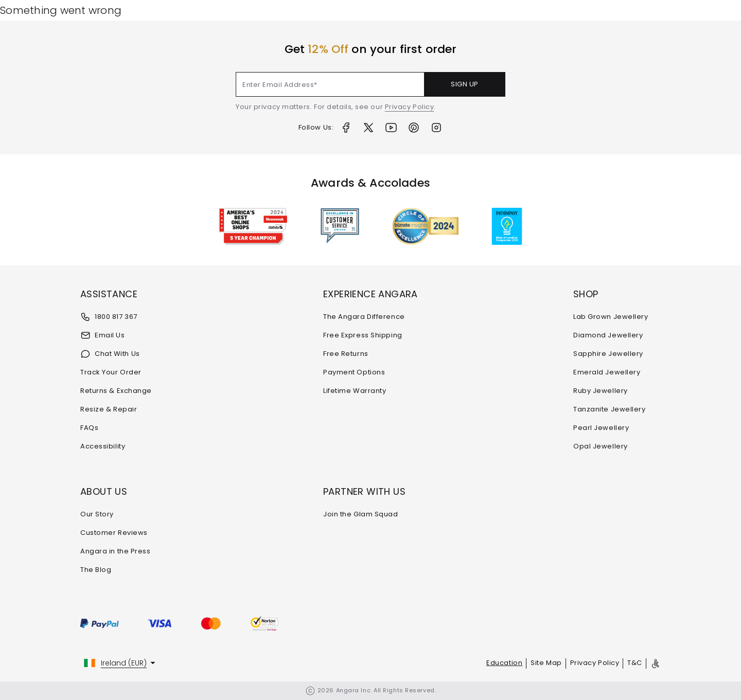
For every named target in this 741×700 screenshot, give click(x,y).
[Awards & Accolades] (340, 226)
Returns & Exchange (116, 391)
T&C (635, 663)
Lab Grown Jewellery (611, 317)
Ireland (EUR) (124, 663)
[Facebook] (346, 128)
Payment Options (354, 372)
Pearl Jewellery (601, 428)
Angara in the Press (115, 551)
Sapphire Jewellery (608, 354)
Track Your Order (111, 372)
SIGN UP (465, 84)
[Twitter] (368, 128)
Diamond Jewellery (608, 335)
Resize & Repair (109, 409)
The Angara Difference (364, 317)
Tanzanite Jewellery (609, 409)
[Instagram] (436, 128)
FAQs (89, 428)
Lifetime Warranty (355, 391)
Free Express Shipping (363, 335)
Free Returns (346, 354)
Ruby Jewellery (601, 391)
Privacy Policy (410, 107)
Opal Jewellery (601, 446)
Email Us (102, 335)
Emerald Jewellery (607, 372)
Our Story (97, 514)
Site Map (546, 663)
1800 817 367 (109, 317)
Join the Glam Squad (360, 514)
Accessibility (103, 446)
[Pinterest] (414, 128)
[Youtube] (391, 128)
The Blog (96, 570)
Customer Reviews (114, 533)
